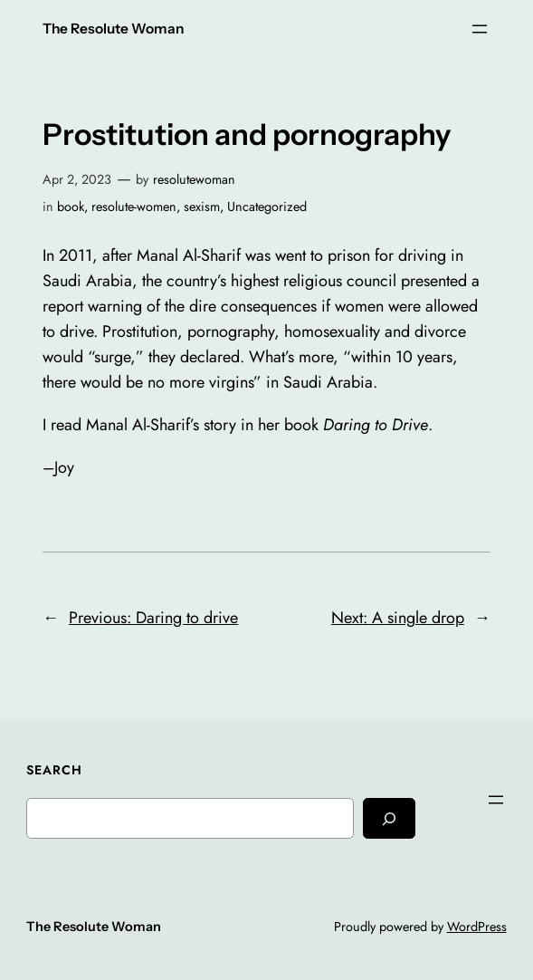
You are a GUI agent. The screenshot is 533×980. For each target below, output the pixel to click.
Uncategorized (267, 207)
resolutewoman (194, 179)
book (71, 207)
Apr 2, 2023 (77, 179)
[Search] (389, 818)
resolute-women (134, 207)
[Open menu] (480, 29)
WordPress (477, 927)
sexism (202, 207)
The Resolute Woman (113, 29)
